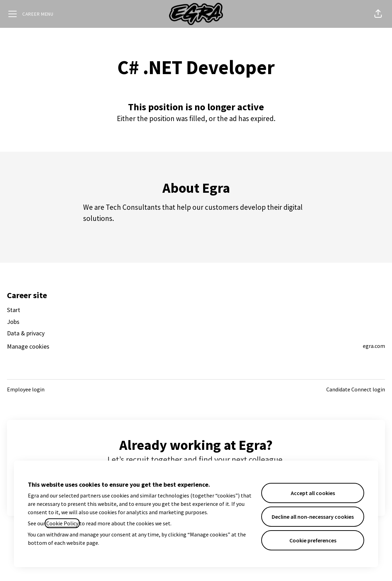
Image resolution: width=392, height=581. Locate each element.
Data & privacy (26, 333)
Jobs (13, 322)
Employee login (26, 389)
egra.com (374, 346)
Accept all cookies (313, 493)
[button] (378, 14)
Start (14, 310)
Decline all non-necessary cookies (313, 517)
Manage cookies (28, 346)
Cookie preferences (313, 540)
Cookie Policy (62, 523)
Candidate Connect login (356, 389)
